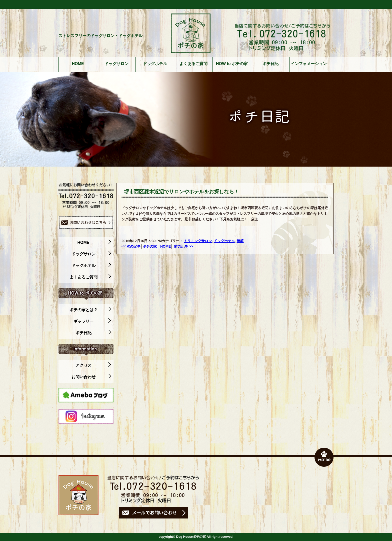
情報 (240, 241)
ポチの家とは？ (90, 310)
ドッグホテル (155, 64)
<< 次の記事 (131, 246)
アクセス (93, 365)
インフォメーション (309, 64)
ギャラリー (92, 321)
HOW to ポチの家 (232, 64)
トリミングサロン (198, 241)
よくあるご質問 (193, 64)
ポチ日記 (270, 64)
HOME (78, 64)
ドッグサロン (116, 64)
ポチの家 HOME (157, 246)
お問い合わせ (91, 377)
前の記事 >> (183, 246)
